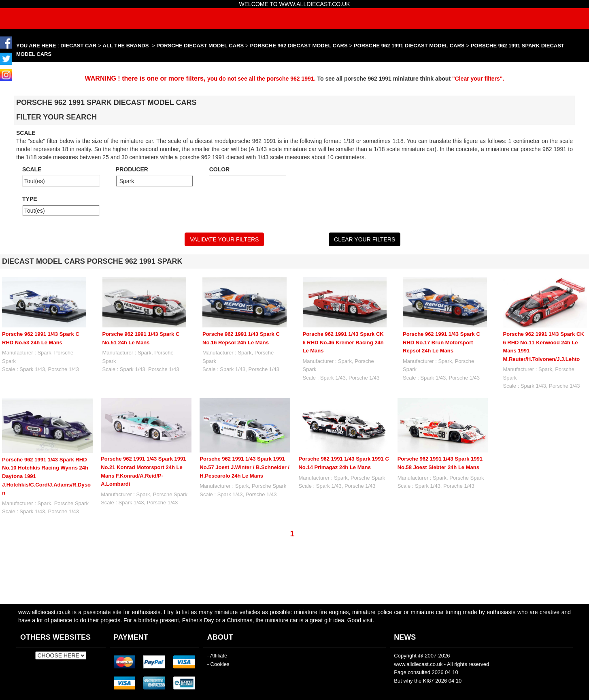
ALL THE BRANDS (126, 46)
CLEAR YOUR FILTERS (365, 239)
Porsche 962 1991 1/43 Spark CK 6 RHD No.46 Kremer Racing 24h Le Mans (343, 342)
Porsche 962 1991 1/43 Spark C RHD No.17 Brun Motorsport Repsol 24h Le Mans (441, 342)
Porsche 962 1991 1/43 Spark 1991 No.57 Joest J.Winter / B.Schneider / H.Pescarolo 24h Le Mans (245, 467)
